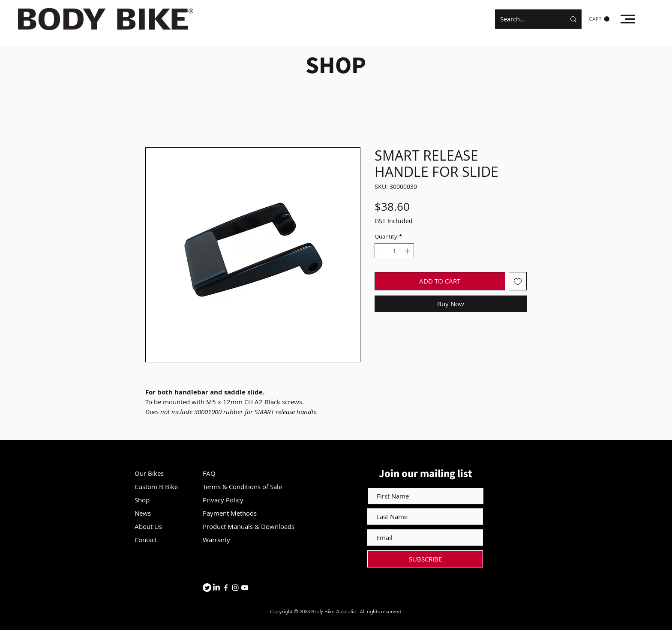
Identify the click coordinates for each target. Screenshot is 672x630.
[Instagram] (235, 588)
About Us (148, 526)
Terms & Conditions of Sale (242, 487)
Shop (142, 500)
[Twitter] (207, 588)
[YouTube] (245, 588)
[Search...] (526, 19)
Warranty (216, 540)
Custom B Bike (156, 487)
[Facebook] (226, 588)
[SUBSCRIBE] (425, 559)
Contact (146, 540)
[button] (599, 19)
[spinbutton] (394, 251)
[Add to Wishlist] (518, 281)
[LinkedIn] (216, 588)
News (143, 513)
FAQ (209, 473)
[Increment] (408, 251)
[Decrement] (381, 251)
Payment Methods (231, 513)
